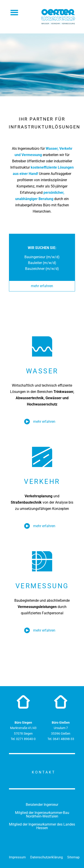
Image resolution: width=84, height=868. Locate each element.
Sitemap (73, 857)
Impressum (17, 857)
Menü (14, 13)
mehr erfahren (42, 286)
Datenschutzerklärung (46, 857)
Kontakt (44, 772)
